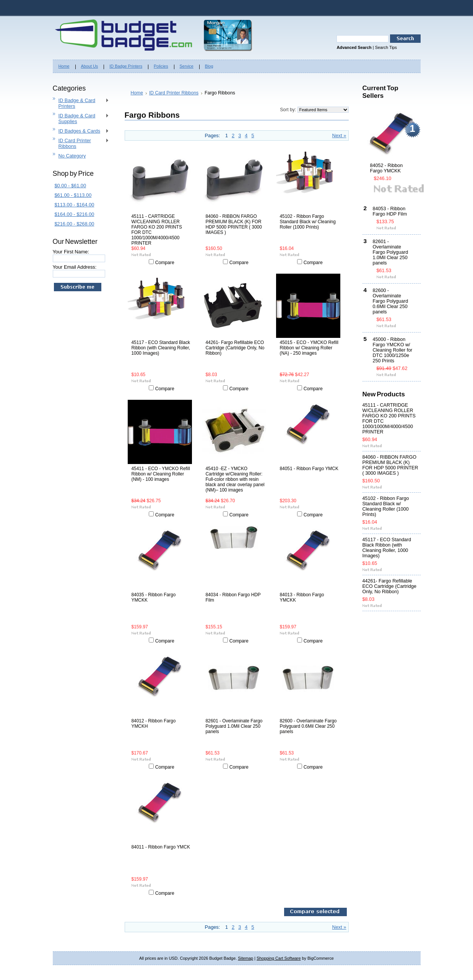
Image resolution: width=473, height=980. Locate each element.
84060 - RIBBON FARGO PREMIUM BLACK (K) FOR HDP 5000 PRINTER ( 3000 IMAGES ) (234, 224)
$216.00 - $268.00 (75, 224)
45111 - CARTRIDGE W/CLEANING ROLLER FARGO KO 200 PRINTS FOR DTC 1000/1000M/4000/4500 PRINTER (157, 230)
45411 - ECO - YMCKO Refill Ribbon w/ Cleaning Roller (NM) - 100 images (161, 474)
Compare (165, 263)
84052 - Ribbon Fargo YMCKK (387, 168)
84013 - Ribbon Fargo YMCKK (302, 597)
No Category (72, 156)
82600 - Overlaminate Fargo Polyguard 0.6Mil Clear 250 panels (308, 726)
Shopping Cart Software (279, 958)
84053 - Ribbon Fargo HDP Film (390, 211)
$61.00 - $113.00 (73, 195)
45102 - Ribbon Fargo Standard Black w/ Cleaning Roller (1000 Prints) (308, 222)
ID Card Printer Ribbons (81, 143)
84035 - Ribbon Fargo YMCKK (154, 597)
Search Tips (386, 47)
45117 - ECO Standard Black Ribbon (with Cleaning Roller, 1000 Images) (161, 348)
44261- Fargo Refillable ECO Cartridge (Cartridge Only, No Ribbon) (235, 348)
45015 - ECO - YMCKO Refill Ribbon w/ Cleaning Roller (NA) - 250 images (309, 348)
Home (137, 93)
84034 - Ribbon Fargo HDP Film (233, 597)
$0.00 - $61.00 (71, 186)
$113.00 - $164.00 (75, 205)
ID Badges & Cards (81, 131)
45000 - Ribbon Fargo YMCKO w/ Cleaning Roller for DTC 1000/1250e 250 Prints (393, 350)
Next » (339, 135)
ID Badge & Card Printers (81, 103)
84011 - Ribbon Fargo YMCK (161, 847)
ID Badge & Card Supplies (81, 118)
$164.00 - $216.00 (75, 214)
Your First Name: (71, 252)
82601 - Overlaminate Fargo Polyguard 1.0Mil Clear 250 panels (234, 726)
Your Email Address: (75, 267)
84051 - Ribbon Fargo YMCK (309, 469)
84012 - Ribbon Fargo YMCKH (154, 724)
